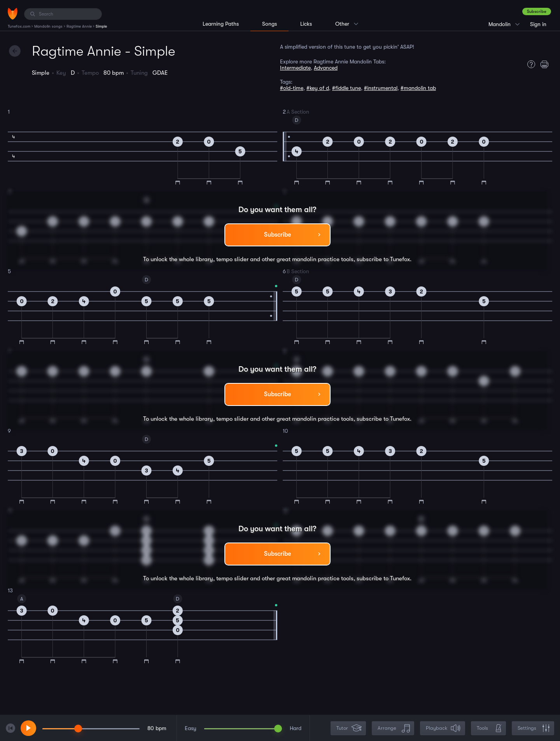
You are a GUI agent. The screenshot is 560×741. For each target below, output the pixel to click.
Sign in (538, 24)
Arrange (394, 728)
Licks (306, 24)
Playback (443, 728)
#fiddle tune (346, 88)
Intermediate (295, 68)
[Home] (13, 14)
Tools (489, 728)
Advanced (326, 68)
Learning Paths (221, 24)
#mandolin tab (418, 88)
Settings (534, 728)
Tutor (349, 728)
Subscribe (537, 11)
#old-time (292, 88)
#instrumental (381, 88)
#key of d (318, 88)
